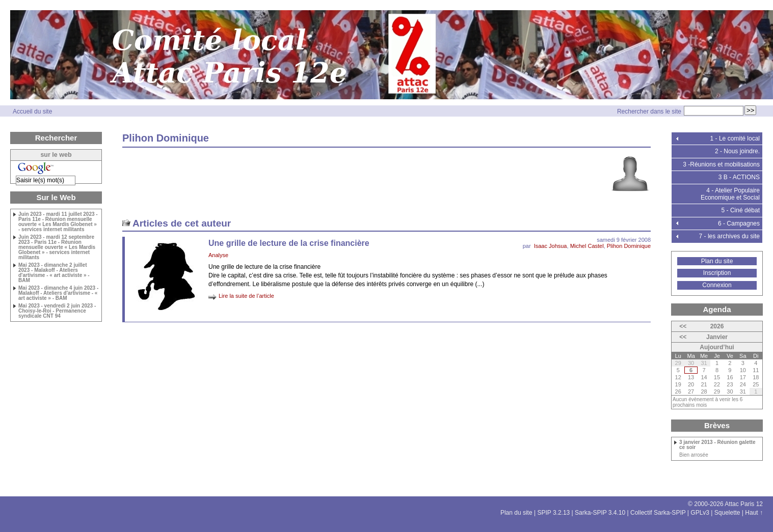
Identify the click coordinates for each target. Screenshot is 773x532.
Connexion (717, 285)
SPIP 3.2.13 (553, 513)
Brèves (717, 425)
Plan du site (717, 261)
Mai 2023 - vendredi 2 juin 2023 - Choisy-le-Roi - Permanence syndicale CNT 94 (57, 311)
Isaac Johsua (551, 246)
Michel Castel (587, 246)
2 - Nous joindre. (737, 151)
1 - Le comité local (735, 138)
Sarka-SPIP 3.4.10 (600, 513)
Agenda (717, 309)
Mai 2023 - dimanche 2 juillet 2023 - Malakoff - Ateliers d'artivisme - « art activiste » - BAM (54, 273)
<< (683, 326)
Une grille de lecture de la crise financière (289, 243)
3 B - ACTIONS (739, 177)
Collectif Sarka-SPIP (658, 513)
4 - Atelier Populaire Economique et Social (730, 194)
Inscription (717, 273)
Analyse (218, 255)
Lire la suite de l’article (246, 296)
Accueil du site (32, 111)
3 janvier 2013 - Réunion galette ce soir (717, 445)
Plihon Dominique (629, 246)
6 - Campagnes (739, 223)
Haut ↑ (754, 513)
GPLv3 (700, 513)
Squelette (727, 513)
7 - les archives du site (729, 236)
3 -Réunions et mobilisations (721, 164)
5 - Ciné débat (741, 210)
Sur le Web (56, 197)
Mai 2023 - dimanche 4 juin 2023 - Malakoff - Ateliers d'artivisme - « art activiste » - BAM (58, 293)
